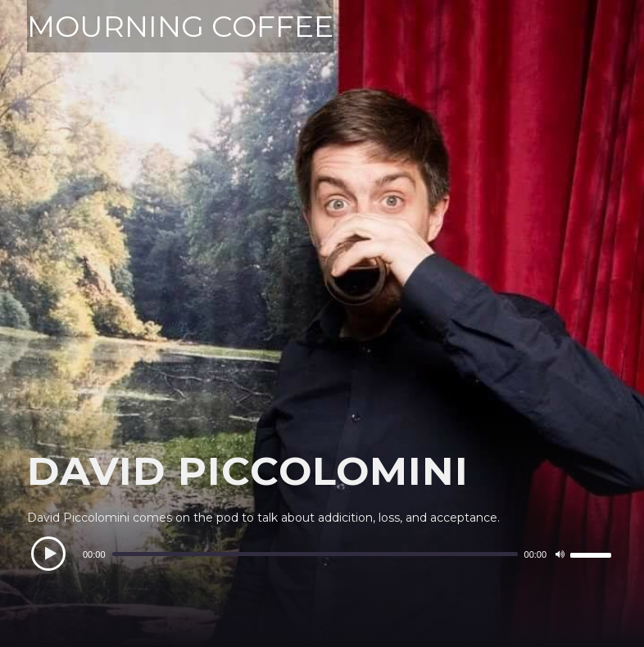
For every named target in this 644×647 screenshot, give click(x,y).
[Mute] (560, 554)
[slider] (315, 554)
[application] (322, 554)
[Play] (48, 554)
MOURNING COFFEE (180, 26)
